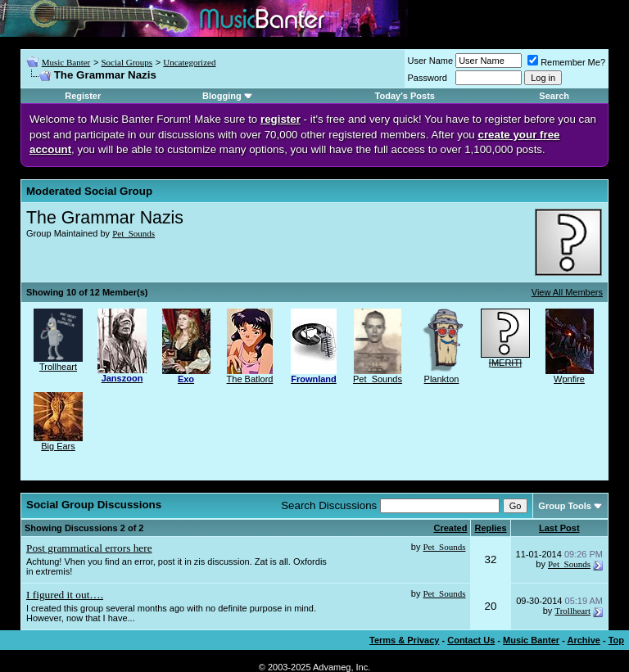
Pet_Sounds (133, 233)
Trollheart (58, 367)
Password (428, 78)
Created (450, 528)
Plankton (442, 379)
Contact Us (471, 640)
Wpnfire (569, 379)
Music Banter (66, 62)
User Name (431, 61)
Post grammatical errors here (89, 548)
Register (83, 96)
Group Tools (565, 506)
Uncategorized (189, 62)
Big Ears (58, 446)
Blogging (222, 96)
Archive (584, 640)
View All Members (567, 292)
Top (616, 640)
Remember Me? (566, 62)
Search (554, 96)
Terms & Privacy (404, 640)
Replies (490, 528)
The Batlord (250, 379)
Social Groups (127, 62)
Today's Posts (405, 96)
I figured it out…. (65, 595)
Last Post (559, 528)
